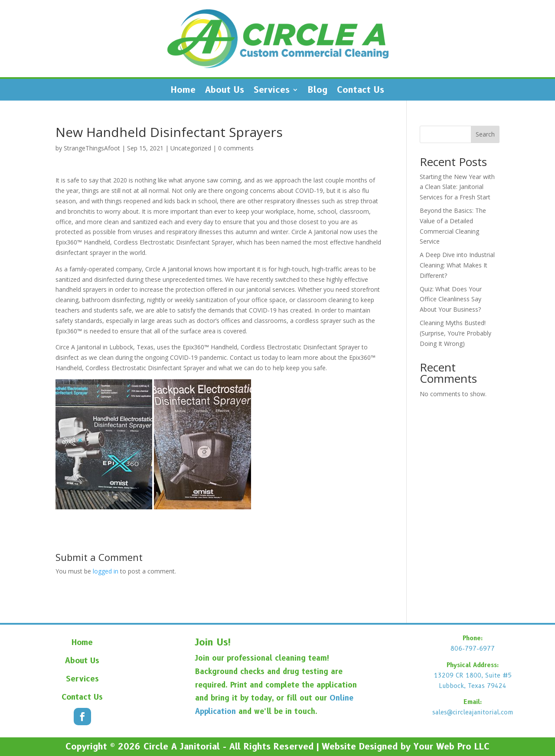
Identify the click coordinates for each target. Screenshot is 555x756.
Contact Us (361, 91)
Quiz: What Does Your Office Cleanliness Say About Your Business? (451, 299)
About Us (225, 91)
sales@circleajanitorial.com (473, 712)
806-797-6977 (473, 648)
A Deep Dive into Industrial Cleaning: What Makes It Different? (457, 265)
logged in (106, 571)
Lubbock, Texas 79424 (473, 686)
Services (272, 91)
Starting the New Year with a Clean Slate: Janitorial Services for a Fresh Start (457, 187)
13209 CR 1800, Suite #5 (473, 675)
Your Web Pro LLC (452, 746)
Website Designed (360, 746)
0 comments (236, 148)
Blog (318, 91)
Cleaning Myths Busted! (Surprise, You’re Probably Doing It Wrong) (455, 333)
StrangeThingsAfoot (92, 148)
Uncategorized (191, 148)
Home (183, 91)
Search (485, 134)
